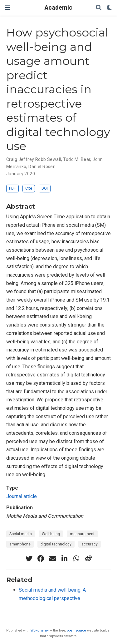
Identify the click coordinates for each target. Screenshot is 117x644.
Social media (21, 534)
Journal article (22, 496)
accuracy (90, 544)
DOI (45, 188)
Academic (58, 8)
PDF (12, 188)
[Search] (99, 8)
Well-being (51, 534)
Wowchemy (40, 630)
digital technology (56, 544)
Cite (29, 188)
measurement (82, 534)
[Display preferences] (109, 8)
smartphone (20, 544)
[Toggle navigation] (7, 8)
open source (77, 630)
